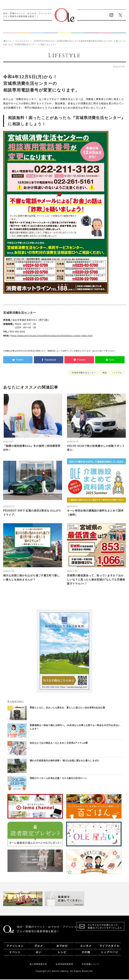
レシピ (105, 30)
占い (92, 30)
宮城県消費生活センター (84, 373)
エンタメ (51, 30)
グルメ (24, 30)
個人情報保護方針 (38, 965)
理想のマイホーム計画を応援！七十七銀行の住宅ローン (58, 779)
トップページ (109, 953)
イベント (78, 30)
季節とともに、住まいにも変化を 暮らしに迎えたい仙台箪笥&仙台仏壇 (67, 708)
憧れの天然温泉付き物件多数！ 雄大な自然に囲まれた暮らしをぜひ (64, 761)
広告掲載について (91, 965)
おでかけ (37, 30)
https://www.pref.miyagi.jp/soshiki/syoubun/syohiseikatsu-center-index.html (52, 336)
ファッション (10, 30)
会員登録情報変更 (64, 965)
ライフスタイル (65, 30)
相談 (105, 373)
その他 (119, 30)
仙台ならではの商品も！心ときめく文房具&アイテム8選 (59, 744)
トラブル (118, 373)
